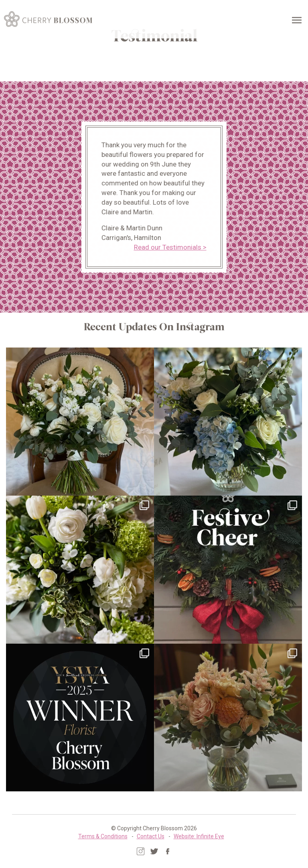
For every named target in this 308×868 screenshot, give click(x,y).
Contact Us (151, 836)
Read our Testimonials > (169, 247)
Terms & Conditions (103, 836)
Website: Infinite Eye (199, 836)
